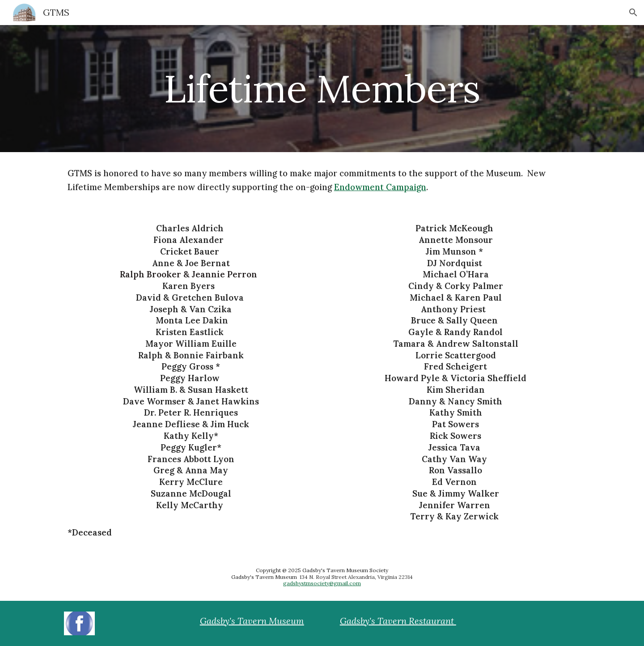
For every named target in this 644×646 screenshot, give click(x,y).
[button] (633, 13)
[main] (322, 88)
